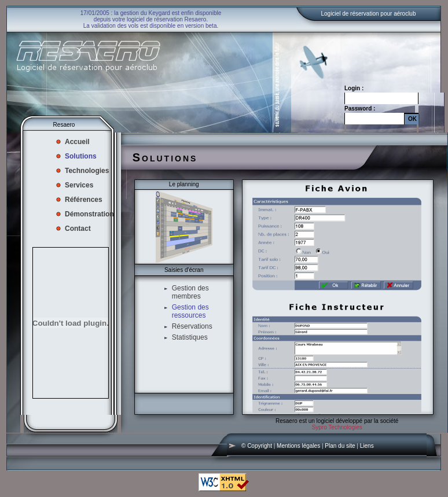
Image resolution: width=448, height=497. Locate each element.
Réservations (192, 326)
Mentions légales (298, 446)
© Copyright (257, 446)
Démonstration (89, 214)
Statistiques (190, 337)
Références (84, 200)
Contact (78, 229)
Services (79, 185)
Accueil (77, 142)
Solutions (81, 156)
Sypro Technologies (337, 427)
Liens (367, 446)
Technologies (87, 171)
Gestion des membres (190, 292)
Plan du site (340, 446)
